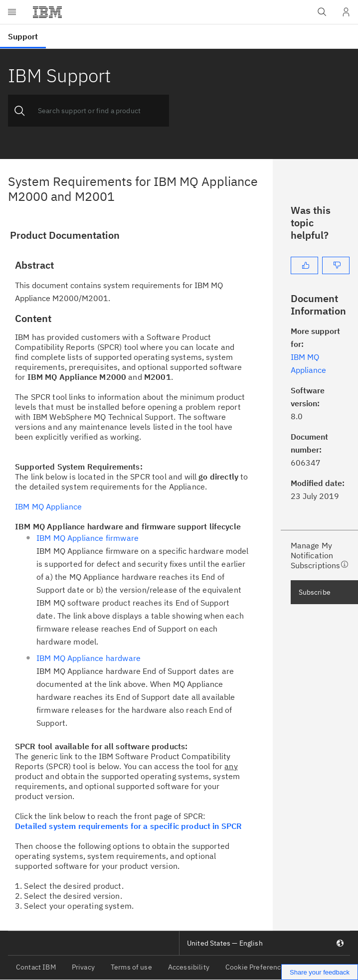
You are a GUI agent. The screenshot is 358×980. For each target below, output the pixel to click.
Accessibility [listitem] (189, 967)
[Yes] (304, 265)
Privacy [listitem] (83, 967)
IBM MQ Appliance (49, 506)
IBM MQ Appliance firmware (88, 538)
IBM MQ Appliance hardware (89, 658)
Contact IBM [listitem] (36, 967)
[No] (336, 265)
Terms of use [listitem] (131, 967)
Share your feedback (320, 972)
